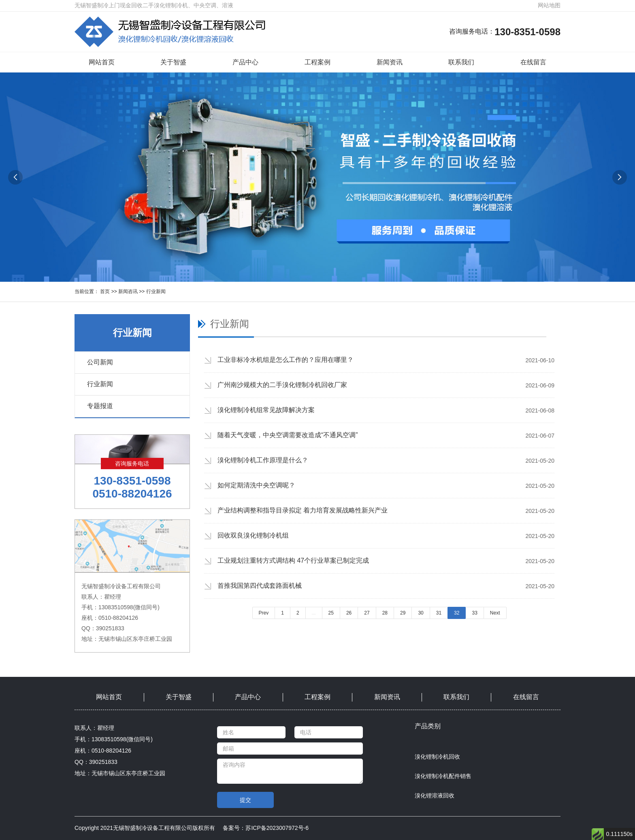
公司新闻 (100, 362)
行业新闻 (156, 291)
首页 (105, 291)
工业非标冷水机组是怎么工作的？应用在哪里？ (286, 360)
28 (385, 613)
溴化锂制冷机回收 (437, 757)
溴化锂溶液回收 (435, 795)
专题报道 (100, 406)
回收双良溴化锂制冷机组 (253, 535)
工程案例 (317, 62)
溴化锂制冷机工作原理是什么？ (263, 460)
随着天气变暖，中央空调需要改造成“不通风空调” (288, 435)
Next (495, 613)
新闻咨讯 (128, 291)
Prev (264, 613)
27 (367, 613)
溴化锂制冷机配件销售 (443, 776)
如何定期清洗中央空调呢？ (256, 485)
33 (474, 613)
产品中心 (245, 62)
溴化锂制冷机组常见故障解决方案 (266, 410)
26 (349, 613)
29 (403, 613)
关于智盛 (173, 62)
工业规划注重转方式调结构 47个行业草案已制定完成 (293, 560)
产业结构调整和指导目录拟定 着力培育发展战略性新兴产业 (303, 510)
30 (421, 613)
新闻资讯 (390, 62)
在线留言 (533, 62)
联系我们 (461, 62)
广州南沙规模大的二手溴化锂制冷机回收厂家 (282, 385)
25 (331, 613)
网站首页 (102, 62)
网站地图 (549, 5)
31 (439, 613)
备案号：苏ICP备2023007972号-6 (266, 828)
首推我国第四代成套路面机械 (260, 586)
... (314, 613)
